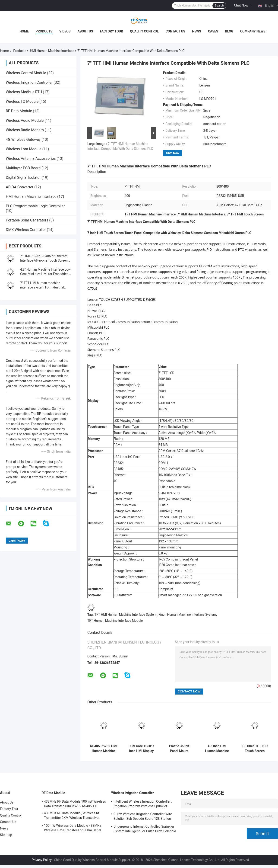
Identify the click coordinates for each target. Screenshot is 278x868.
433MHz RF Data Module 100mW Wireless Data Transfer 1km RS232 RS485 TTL (75, 804)
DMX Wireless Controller (26, 230)
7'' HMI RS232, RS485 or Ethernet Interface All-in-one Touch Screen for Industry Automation (44, 260)
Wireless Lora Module (24, 149)
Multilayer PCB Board (23, 168)
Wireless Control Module (26, 73)
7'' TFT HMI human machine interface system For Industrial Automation (42, 287)
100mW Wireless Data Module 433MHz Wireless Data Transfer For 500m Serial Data (73, 829)
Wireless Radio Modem (25, 130)
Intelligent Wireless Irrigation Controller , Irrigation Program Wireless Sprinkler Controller (143, 804)
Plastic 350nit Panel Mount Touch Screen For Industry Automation (179, 749)
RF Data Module (19, 111)
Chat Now (241, 5)
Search (219, 6)
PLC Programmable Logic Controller (35, 206)
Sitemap (6, 835)
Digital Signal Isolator (23, 178)
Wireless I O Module (22, 101)
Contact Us (175, 31)
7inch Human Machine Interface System (187, 615)
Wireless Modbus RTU (24, 92)
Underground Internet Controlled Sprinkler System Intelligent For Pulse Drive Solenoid (145, 829)
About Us (85, 31)
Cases (213, 31)
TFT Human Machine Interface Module (115, 621)
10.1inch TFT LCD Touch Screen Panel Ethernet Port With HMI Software (255, 749)
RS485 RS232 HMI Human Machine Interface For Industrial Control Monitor (104, 749)
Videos (65, 31)
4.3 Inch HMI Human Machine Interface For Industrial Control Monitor (217, 749)
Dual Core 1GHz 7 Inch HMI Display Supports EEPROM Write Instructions (141, 749)
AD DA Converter (20, 187)
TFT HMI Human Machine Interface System (126, 615)
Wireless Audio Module (25, 120)
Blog (229, 31)
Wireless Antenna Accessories (31, 159)
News (197, 31)
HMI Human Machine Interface (52, 51)
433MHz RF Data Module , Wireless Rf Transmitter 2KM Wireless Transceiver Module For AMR (72, 816)
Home (24, 31)
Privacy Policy (42, 860)
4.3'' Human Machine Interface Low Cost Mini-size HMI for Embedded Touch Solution (45, 274)
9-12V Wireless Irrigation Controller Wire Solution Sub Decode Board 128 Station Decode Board (143, 817)
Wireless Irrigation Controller (29, 82)
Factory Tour (111, 31)
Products (44, 31)
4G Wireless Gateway (23, 139)
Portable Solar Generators (27, 220)
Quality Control (144, 31)
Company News (253, 31)
